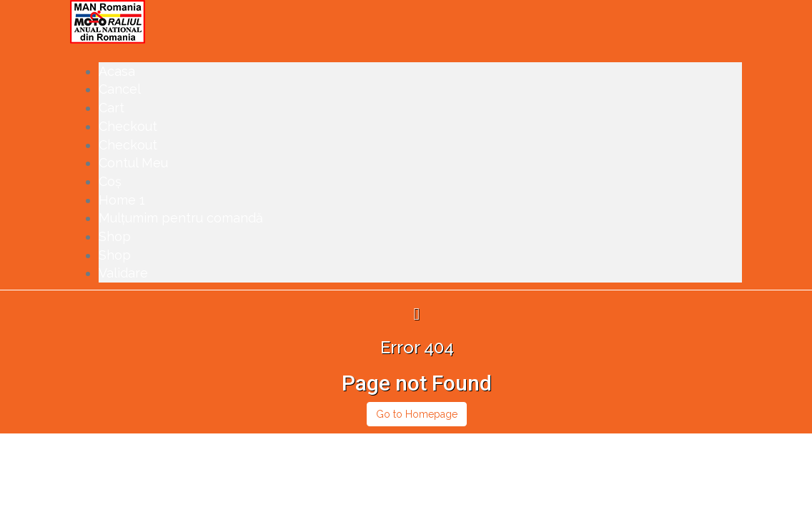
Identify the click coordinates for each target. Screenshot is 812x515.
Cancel (120, 89)
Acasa (117, 71)
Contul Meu (133, 163)
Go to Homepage (417, 414)
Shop (115, 236)
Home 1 (122, 200)
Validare (123, 273)
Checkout (128, 126)
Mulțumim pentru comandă (181, 218)
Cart (112, 108)
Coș (110, 181)
